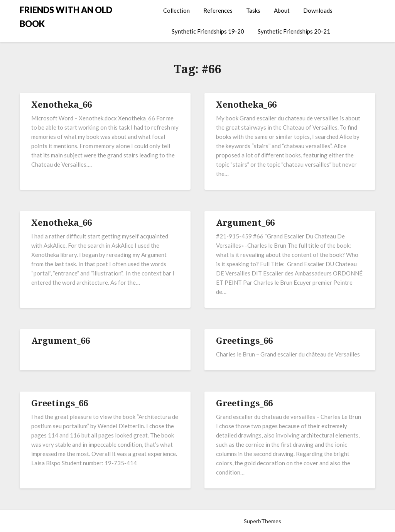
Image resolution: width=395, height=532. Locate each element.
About (282, 10)
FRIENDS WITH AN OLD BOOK (66, 17)
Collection (176, 10)
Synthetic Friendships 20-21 (294, 31)
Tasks (253, 10)
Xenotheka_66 (62, 104)
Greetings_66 (244, 340)
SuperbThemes (262, 521)
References (218, 10)
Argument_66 (245, 222)
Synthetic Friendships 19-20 (208, 31)
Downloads (318, 10)
